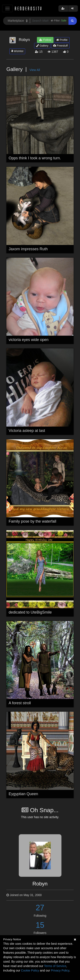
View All (35, 70)
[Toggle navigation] (7, 8)
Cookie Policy (30, 970)
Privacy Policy (60, 970)
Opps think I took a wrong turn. (35, 158)
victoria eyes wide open (29, 340)
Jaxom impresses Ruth (28, 249)
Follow (45, 40)
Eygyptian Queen (23, 794)
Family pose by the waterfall (33, 521)
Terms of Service (55, 966)
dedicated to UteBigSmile (30, 612)
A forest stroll (20, 703)
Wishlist (17, 51)
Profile (62, 40)
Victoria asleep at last (27, 431)
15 (40, 925)
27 (40, 908)
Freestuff (60, 46)
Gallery (42, 46)
